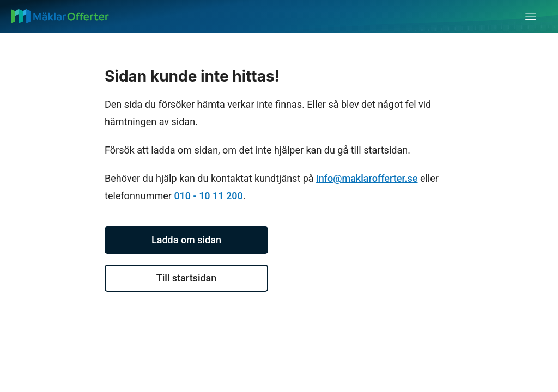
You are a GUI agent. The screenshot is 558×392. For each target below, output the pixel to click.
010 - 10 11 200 (208, 196)
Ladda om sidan (186, 240)
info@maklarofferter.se (367, 178)
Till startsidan (187, 278)
